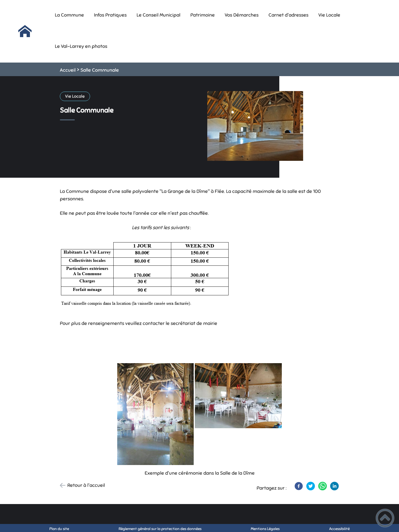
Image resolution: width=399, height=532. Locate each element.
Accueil (68, 70)
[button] (385, 518)
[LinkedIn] (334, 486)
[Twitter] (311, 486)
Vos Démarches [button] (242, 15)
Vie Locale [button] (329, 15)
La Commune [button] (69, 15)
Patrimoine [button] (203, 15)
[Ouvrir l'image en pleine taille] (255, 126)
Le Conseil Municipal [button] (158, 15)
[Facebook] (299, 486)
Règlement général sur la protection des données (160, 529)
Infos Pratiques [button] (110, 15)
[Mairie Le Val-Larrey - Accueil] (25, 31)
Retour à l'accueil (86, 485)
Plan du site (59, 529)
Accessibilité (339, 529)
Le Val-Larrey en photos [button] (81, 46)
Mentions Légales (265, 529)
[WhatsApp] (323, 486)
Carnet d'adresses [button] (288, 15)
